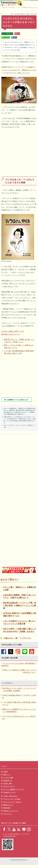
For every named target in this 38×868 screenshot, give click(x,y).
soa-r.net (9, 261)
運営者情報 (7, 808)
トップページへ (26, 638)
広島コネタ (17, 34)
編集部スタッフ (8, 805)
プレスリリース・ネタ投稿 (12, 799)
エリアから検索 (8, 778)
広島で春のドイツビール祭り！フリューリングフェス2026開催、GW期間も (19, 689)
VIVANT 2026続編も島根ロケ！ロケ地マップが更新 (19, 696)
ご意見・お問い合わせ (10, 796)
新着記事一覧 (7, 781)
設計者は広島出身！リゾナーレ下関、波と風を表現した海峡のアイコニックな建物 (20, 605)
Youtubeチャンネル (9, 792)
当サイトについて (9, 802)
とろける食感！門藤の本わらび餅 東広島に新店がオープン (19, 703)
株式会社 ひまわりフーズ (11, 334)
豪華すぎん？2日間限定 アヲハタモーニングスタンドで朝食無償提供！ (19, 710)
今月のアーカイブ (9, 786)
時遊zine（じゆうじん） (11, 811)
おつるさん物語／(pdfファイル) (13, 331)
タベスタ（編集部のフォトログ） (14, 789)
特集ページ (7, 775)
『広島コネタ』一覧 (10, 638)
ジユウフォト (7, 814)
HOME (5, 772)
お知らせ (19, 802)
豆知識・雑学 (7, 783)
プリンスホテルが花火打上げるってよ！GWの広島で (19, 717)
